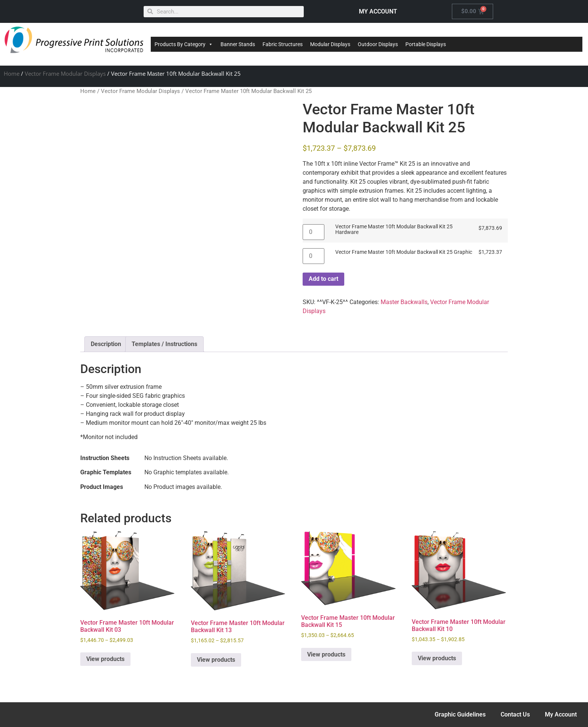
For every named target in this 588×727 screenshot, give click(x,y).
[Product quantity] (313, 232)
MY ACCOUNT (378, 11)
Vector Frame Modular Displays (65, 73)
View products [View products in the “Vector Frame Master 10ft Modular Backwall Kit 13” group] (216, 660)
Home (12, 73)
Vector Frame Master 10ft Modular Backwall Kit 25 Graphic (404, 252)
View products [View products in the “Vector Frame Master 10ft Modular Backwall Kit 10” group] (437, 658)
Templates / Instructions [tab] (164, 344)
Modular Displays (330, 44)
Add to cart (323, 279)
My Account (561, 714)
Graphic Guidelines (460, 714)
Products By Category (184, 44)
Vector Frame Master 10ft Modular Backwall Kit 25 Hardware (394, 230)
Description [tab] (106, 344)
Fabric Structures (283, 44)
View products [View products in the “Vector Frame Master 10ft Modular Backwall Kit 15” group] (326, 654)
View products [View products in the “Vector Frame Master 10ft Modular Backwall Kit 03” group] (105, 659)
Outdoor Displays (378, 44)
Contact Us (515, 714)
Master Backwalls (404, 302)
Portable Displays (426, 44)
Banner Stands (238, 44)
